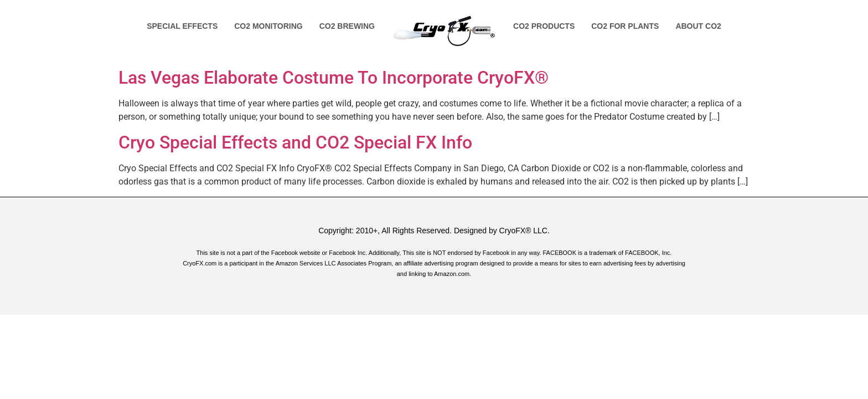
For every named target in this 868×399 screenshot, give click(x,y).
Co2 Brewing (347, 26)
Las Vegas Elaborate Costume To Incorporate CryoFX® (334, 78)
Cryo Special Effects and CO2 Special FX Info (295, 142)
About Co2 (698, 26)
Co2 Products (544, 26)
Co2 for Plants (625, 26)
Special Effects (182, 26)
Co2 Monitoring (268, 26)
